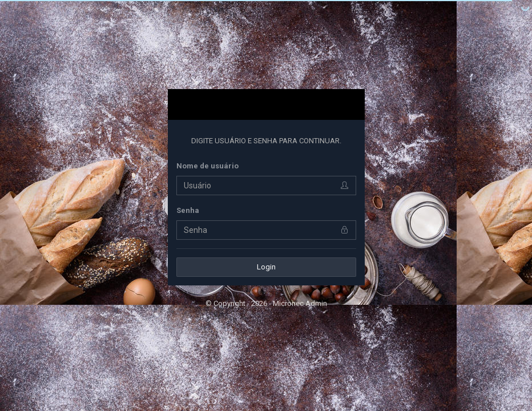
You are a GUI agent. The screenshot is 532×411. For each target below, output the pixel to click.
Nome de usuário (207, 166)
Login (266, 267)
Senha (188, 210)
